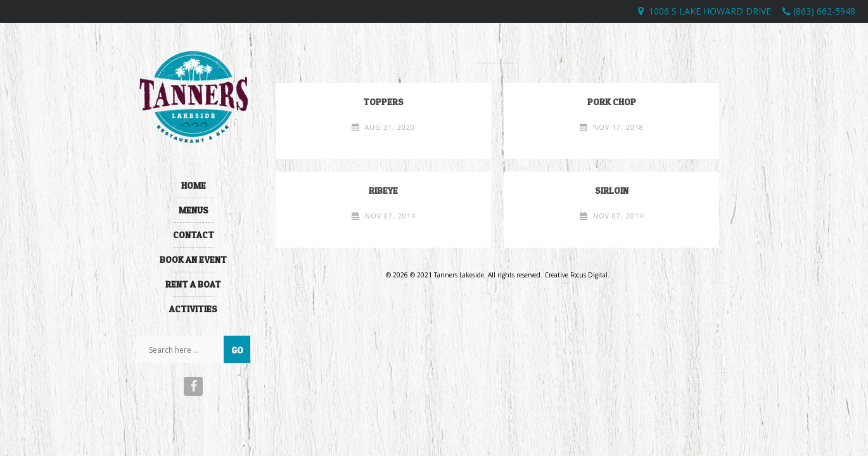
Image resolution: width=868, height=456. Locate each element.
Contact (194, 235)
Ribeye (383, 190)
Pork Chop (612, 102)
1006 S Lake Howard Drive (710, 11)
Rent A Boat (193, 284)
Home (194, 185)
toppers (383, 102)
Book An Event (193, 259)
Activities (193, 309)
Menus (194, 210)
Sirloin (612, 190)
